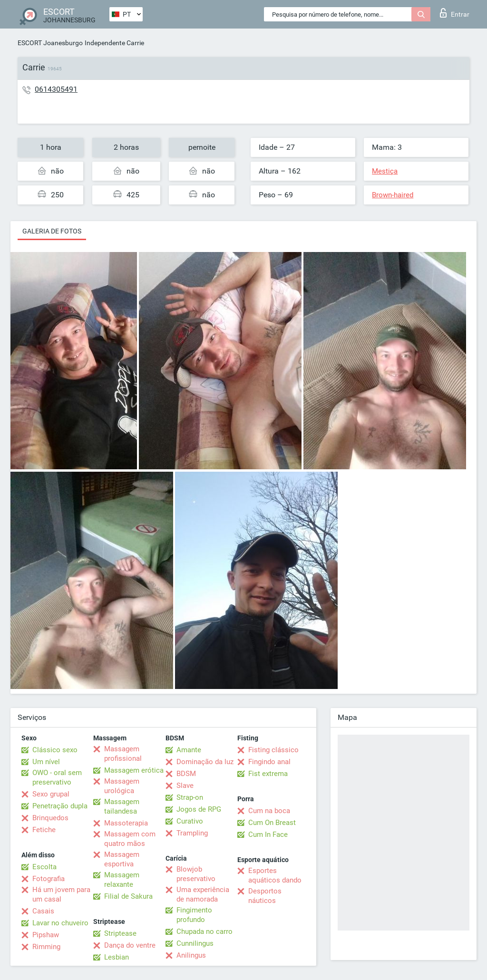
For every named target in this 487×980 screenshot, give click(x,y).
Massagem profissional (123, 754)
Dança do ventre (130, 945)
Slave (185, 786)
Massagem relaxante (122, 880)
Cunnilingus (195, 943)
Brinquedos (50, 818)
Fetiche (44, 830)
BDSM (186, 774)
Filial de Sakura (128, 896)
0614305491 (56, 89)
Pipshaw (46, 935)
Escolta (44, 867)
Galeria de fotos (52, 231)
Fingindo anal (269, 762)
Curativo (190, 821)
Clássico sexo (55, 750)
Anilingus (191, 955)
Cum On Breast (272, 823)
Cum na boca (269, 811)
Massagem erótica (134, 770)
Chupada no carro (205, 931)
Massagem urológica (122, 786)
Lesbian (117, 957)
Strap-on (190, 797)
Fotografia (49, 879)
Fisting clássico (273, 750)
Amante (189, 750)
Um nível (46, 762)
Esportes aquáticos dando (275, 875)
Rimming (46, 947)
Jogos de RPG (199, 809)
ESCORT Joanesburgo (50, 43)
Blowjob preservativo (196, 874)
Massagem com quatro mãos (130, 839)
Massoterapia (126, 823)
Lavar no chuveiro (60, 923)
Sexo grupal (51, 794)
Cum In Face (268, 834)
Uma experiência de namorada (203, 894)
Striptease (120, 933)
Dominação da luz (205, 762)
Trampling (192, 833)
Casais (43, 911)
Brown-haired (393, 195)
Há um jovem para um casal (61, 894)
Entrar (455, 13)
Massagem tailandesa (122, 806)
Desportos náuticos (265, 896)
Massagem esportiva (122, 859)
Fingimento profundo (194, 915)
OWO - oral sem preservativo (57, 777)
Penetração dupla (60, 806)
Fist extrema (268, 774)
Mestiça (385, 171)
